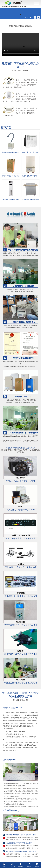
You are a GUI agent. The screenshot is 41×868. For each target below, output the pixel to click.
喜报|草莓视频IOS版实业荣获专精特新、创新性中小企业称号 (22, 807)
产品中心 (12, 865)
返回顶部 (37, 865)
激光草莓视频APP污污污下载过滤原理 (19, 843)
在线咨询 (21, 865)
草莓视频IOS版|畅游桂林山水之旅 (14, 804)
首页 (4, 865)
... (4, 756)
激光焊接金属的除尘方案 (11, 796)
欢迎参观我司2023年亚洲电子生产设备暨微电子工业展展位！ (22, 794)
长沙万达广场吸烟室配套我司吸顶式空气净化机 (18, 802)
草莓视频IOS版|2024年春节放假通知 (15, 786)
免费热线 (29, 865)
